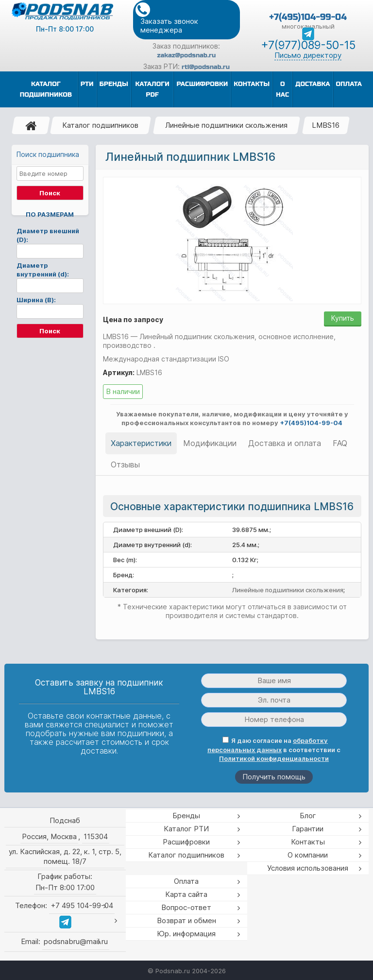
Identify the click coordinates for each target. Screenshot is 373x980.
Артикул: (119, 372)
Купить (343, 318)
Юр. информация (186, 934)
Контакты (308, 842)
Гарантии (308, 829)
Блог (308, 816)
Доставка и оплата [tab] (285, 443)
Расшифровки (186, 842)
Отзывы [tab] (125, 464)
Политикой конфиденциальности (274, 758)
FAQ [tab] (340, 443)
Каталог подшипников (100, 125)
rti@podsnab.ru (206, 67)
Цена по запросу (133, 319)
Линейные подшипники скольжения (226, 125)
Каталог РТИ (186, 829)
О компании (308, 855)
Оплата (186, 881)
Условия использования (308, 868)
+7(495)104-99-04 (308, 17)
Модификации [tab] (210, 443)
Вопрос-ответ (186, 907)
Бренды (186, 816)
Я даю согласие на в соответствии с (274, 749)
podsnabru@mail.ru (76, 941)
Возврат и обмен (186, 920)
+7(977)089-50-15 (308, 45)
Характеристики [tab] (141, 443)
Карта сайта (186, 894)
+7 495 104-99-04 (82, 905)
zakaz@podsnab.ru (187, 55)
